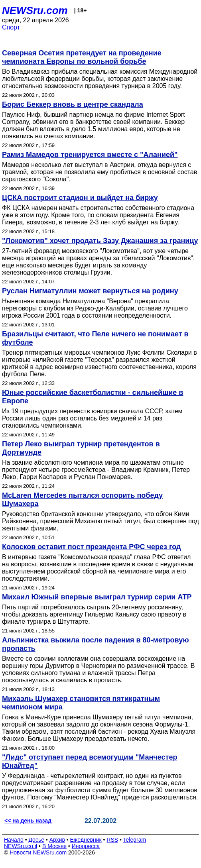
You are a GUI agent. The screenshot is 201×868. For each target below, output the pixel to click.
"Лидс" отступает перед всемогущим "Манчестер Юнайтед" (90, 761)
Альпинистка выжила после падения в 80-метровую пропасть (96, 644)
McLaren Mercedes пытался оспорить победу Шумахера (82, 500)
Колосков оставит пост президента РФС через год (91, 547)
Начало (14, 840)
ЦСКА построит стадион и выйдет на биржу (80, 198)
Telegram (135, 840)
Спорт (11, 27)
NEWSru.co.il (21, 846)
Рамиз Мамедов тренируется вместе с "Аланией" (90, 155)
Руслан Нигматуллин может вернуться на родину (90, 291)
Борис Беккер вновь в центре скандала (73, 104)
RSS (112, 840)
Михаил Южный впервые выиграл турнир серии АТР (97, 597)
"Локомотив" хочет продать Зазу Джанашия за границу (100, 241)
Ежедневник (86, 840)
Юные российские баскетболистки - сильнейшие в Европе (93, 397)
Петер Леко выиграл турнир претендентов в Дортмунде (81, 448)
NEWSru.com (35, 10)
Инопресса (86, 846)
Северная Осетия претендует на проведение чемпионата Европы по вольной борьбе (82, 57)
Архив (57, 840)
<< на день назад (28, 821)
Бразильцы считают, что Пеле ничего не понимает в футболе (95, 338)
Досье (36, 840)
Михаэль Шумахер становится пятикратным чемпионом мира (81, 703)
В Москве (54, 846)
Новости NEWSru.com (38, 852)
